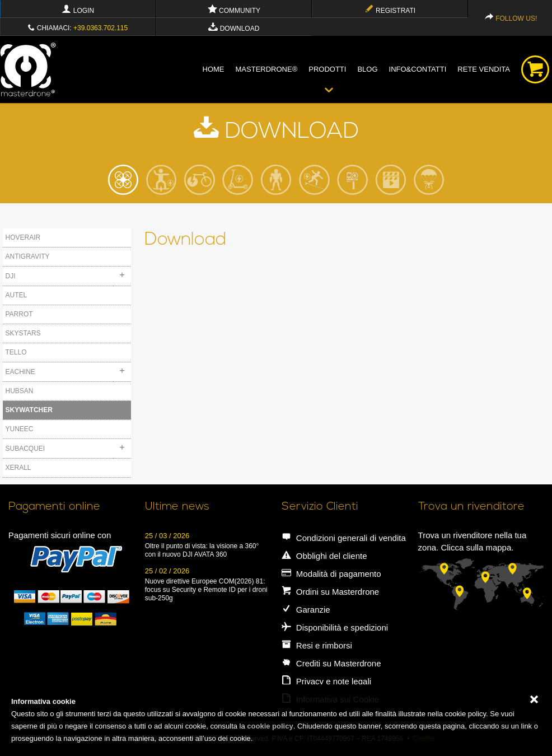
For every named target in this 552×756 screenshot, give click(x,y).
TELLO (16, 352)
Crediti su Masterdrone (331, 663)
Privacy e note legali (326, 681)
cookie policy (270, 726)
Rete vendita (484, 69)
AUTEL (17, 295)
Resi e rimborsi (317, 645)
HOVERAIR (23, 237)
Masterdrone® (267, 69)
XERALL (18, 468)
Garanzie (306, 610)
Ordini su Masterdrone (331, 592)
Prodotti (327, 69)
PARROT (19, 314)
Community (234, 11)
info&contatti (418, 69)
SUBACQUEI (25, 449)
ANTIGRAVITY (28, 256)
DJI (11, 276)
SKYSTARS (23, 333)
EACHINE (20, 372)
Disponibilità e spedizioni (335, 627)
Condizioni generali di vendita (344, 538)
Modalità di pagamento (331, 574)
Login (78, 11)
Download (234, 29)
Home (214, 69)
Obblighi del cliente (324, 556)
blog (367, 69)
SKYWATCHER (29, 410)
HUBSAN (20, 391)
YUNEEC (20, 429)
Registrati (390, 11)
